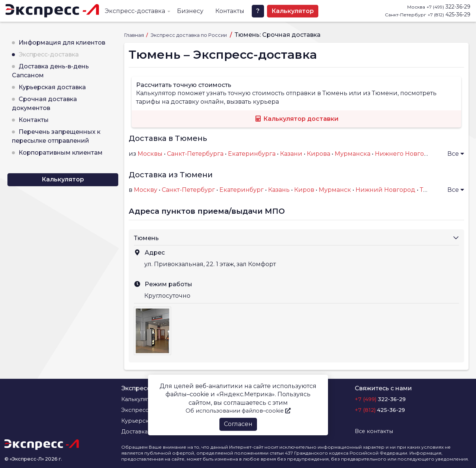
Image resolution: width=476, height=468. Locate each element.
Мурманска (353, 154)
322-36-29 (448, 7)
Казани (291, 154)
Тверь (429, 190)
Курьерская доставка (52, 87)
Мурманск (335, 190)
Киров (304, 190)
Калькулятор (293, 11)
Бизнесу (190, 11)
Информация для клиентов (62, 43)
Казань (279, 190)
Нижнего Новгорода (407, 154)
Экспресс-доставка (135, 11)
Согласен (238, 424)
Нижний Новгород (385, 190)
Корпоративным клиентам (61, 153)
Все (456, 154)
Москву (146, 190)
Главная (135, 35)
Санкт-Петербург (188, 190)
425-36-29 (449, 14)
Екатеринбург (242, 190)
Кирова (319, 154)
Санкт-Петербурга (195, 154)
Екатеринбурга (252, 154)
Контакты (230, 11)
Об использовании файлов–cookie (238, 411)
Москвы (150, 154)
